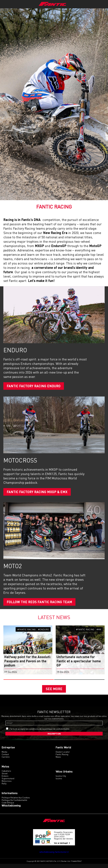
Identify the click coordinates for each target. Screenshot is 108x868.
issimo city (61, 780)
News (58, 761)
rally (4, 788)
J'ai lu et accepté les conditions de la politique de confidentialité (39, 733)
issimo (59, 783)
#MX (99, 629)
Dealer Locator (63, 756)
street (5, 778)
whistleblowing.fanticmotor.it (54, 856)
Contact (5, 759)
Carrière (6, 761)
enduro (5, 780)
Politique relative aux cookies (16, 802)
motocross (7, 785)
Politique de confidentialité (14, 804)
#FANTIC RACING (26, 629)
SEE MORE (54, 691)
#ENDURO (43, 629)
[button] (29, 680)
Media (4, 756)
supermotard (8, 783)
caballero (6, 775)
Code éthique (8, 807)
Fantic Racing (62, 759)
